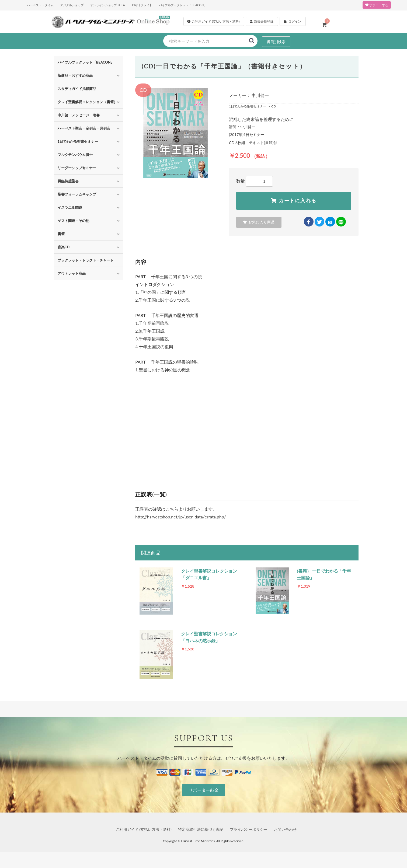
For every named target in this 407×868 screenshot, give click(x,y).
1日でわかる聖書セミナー (78, 141)
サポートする (377, 5)
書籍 (61, 234)
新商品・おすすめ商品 (75, 75)
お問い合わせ (285, 837)
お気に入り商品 (258, 223)
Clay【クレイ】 (142, 5)
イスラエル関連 (70, 207)
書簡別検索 (276, 41)
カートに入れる (294, 200)
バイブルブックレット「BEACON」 (183, 5)
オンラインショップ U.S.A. (108, 5)
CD (274, 106)
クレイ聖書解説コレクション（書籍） (87, 102)
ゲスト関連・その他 (73, 221)
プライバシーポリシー (249, 837)
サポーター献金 (204, 798)
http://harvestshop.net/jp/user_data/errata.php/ (181, 518)
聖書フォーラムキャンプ (77, 194)
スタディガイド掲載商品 (77, 89)
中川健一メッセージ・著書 (79, 115)
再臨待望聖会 (68, 181)
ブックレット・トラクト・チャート (86, 260)
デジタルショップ (72, 5)
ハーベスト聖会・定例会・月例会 (84, 128)
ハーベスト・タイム (40, 5)
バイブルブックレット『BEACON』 (86, 62)
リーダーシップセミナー (77, 168)
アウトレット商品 (72, 273)
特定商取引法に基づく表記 (201, 837)
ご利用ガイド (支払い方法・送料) (144, 837)
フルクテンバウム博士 (75, 155)
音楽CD (64, 247)
